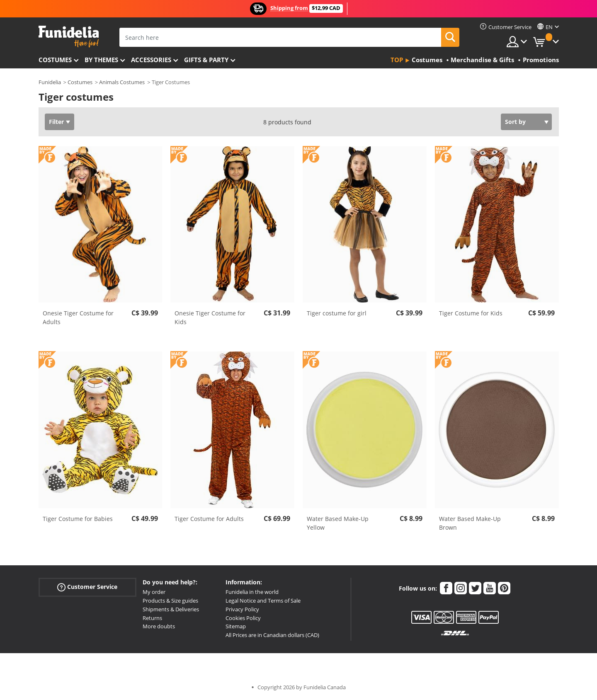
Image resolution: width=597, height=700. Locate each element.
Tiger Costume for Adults (209, 519)
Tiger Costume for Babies (78, 519)
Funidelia (50, 82)
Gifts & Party (206, 60)
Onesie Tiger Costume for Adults (78, 317)
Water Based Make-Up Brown (470, 523)
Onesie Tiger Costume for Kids (210, 317)
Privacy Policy (242, 609)
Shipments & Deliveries (171, 609)
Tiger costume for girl (337, 313)
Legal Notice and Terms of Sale (263, 601)
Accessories (151, 60)
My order (154, 592)
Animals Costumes (122, 82)
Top (397, 60)
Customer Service (87, 587)
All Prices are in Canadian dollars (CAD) (272, 635)
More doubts (159, 626)
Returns (152, 618)
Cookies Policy (243, 618)
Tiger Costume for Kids (471, 313)
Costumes (55, 60)
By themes (101, 60)
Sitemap (236, 626)
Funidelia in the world (252, 592)
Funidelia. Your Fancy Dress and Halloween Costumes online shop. (69, 37)
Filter (56, 122)
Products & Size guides (170, 601)
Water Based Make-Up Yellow (338, 523)
